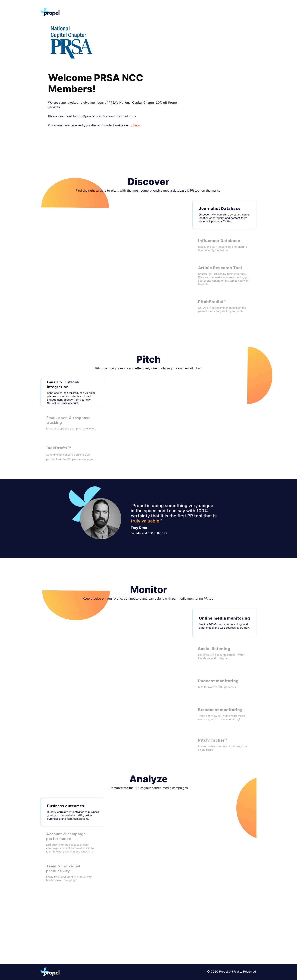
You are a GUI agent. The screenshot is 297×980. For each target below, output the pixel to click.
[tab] (224, 215)
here (136, 125)
